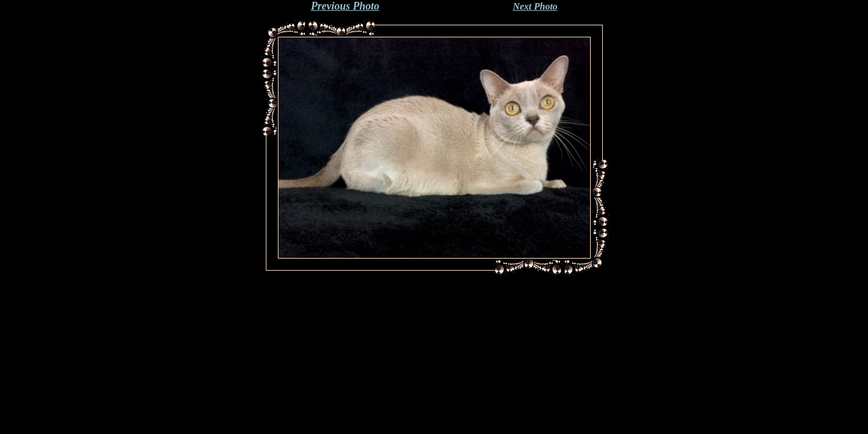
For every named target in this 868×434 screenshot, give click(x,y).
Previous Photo (345, 6)
